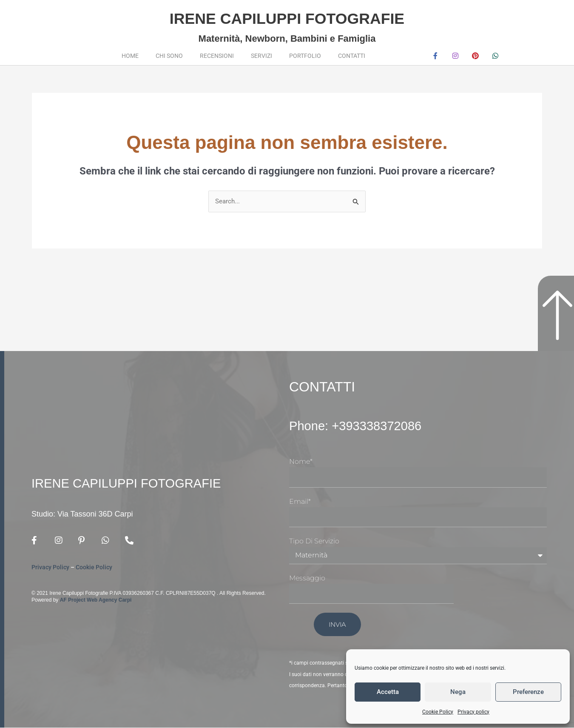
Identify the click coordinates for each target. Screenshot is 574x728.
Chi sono (169, 56)
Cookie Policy (438, 712)
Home (130, 56)
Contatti (352, 56)
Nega (458, 692)
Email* (300, 501)
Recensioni (217, 56)
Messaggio (307, 578)
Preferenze (528, 692)
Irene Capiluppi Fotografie (287, 17)
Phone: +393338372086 (362, 426)
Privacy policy (473, 712)
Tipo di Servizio (314, 541)
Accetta (388, 692)
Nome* (301, 462)
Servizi (261, 56)
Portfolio (305, 56)
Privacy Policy (50, 568)
